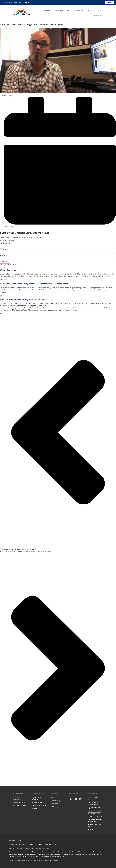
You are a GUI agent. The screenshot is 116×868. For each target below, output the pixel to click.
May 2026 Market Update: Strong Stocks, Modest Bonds (23, 299)
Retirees (34, 808)
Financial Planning (19, 802)
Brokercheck (67, 852)
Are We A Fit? (59, 10)
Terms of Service (50, 860)
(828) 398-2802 (7, 2)
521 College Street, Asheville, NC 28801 (94, 803)
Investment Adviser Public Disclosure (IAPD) (61, 854)
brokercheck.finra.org (57, 852)
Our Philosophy (55, 801)
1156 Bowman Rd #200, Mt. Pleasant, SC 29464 (95, 813)
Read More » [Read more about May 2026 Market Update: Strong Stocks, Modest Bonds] (4, 313)
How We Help (47, 10)
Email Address (5, 243)
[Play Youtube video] (58, 61)
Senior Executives (37, 802)
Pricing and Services (20, 805)
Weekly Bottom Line (9, 270)
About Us (91, 10)
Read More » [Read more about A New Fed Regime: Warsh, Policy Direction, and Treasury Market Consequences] (4, 296)
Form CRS (36, 848)
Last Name (4, 255)
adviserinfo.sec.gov (42, 852)
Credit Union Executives (75, 10)
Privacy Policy (45, 848)
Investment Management (17, 799)
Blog (99, 10)
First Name (4, 249)
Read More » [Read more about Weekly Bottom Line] (4, 280)
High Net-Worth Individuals (37, 799)
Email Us (18, 2)
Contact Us (98, 15)
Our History (54, 804)
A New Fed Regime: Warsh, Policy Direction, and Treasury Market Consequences (34, 284)
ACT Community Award (58, 807)
